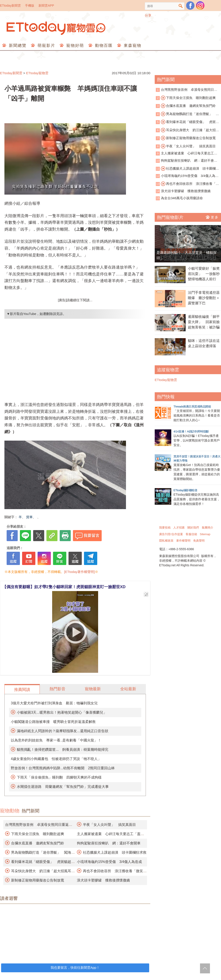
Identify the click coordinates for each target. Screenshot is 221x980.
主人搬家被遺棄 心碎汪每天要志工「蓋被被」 (185, 154)
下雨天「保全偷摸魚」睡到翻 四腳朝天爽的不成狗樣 (59, 777)
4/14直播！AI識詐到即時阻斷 (191, 431)
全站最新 (128, 689)
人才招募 (179, 528)
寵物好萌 (74, 45)
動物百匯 (103, 45)
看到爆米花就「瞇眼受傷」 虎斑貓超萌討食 (187, 122)
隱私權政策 (166, 541)
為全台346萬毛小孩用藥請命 (182, 198)
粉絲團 (190, 6)
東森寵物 (132, 45)
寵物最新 (93, 689)
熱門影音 (57, 689)
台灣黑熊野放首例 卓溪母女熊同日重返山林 (187, 90)
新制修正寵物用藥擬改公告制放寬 (38, 880)
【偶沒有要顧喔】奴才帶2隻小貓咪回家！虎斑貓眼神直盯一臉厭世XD (64, 587)
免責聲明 (199, 541)
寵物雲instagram (200, 6)
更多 (212, 217)
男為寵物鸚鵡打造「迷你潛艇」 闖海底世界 (187, 114)
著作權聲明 (183, 541)
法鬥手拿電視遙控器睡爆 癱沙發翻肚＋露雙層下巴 (204, 298)
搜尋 (181, 6)
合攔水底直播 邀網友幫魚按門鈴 (38, 843)
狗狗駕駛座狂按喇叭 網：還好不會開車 (109, 843)
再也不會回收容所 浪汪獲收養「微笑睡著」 (187, 184)
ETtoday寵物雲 (56, 28)
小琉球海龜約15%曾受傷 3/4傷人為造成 (109, 862)
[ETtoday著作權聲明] (79, 572)
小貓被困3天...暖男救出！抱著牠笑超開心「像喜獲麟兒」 (62, 712)
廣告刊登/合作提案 (171, 534)
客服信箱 (191, 534)
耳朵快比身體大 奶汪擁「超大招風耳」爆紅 (187, 130)
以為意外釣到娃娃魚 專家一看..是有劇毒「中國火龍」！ (56, 740)
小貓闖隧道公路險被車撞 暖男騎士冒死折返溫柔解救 (53, 722)
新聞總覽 (17, 45)
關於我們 (193, 528)
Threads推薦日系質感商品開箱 (192, 407)
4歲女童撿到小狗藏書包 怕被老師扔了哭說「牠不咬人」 (56, 759)
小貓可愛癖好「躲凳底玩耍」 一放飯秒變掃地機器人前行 (204, 274)
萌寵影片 (46, 45)
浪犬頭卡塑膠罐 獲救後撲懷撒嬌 (103, 880)
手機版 (30, 6)
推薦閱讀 (22, 690)
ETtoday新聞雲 (10, 6)
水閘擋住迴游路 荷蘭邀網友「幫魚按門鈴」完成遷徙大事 (63, 787)
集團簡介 (208, 528)
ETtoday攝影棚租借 (185, 490)
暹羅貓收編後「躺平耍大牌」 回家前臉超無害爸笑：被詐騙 (204, 322)
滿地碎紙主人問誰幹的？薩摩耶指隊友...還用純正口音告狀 (62, 731)
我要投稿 (165, 528)
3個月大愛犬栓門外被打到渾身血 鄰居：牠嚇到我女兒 (54, 703)
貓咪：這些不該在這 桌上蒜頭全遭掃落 (204, 343)
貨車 (29, 517)
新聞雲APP (46, 6)
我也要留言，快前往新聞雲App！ (75, 968)
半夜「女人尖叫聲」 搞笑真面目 (109, 825)
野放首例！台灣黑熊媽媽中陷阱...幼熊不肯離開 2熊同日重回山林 (63, 768)
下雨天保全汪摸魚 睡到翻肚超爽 (38, 834)
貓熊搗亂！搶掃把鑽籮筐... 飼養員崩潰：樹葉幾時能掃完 (62, 750)
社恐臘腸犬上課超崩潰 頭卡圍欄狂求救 (115, 852)
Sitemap (205, 534)
